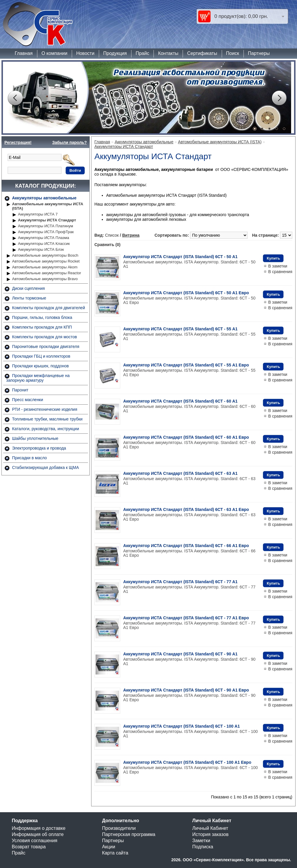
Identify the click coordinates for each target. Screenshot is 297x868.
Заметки (201, 841)
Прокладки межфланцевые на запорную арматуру (38, 378)
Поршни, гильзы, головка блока (42, 317)
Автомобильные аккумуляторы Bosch (45, 255)
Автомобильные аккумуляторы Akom (45, 267)
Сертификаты (202, 53)
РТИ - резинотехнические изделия (45, 409)
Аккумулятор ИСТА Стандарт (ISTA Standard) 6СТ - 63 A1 (180, 473)
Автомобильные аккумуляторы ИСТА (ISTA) (48, 206)
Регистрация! (18, 142)
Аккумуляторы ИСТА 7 (38, 214)
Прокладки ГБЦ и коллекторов (41, 356)
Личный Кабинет (210, 828)
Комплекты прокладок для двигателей (49, 308)
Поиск (233, 53)
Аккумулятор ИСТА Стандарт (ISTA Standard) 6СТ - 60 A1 (180, 401)
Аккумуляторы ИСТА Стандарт (47, 220)
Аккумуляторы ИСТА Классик (44, 244)
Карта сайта (115, 853)
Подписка (203, 847)
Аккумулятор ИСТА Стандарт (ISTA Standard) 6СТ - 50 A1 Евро (186, 293)
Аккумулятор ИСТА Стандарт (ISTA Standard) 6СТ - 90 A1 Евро (186, 690)
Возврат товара (29, 847)
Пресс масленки (28, 400)
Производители (119, 828)
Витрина (131, 235)
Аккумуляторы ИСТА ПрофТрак (46, 232)
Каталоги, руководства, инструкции (46, 429)
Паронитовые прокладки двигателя (46, 346)
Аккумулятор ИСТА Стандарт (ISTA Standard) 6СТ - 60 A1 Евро (186, 437)
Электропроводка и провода (39, 448)
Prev (15, 98)
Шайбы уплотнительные (35, 438)
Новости (85, 53)
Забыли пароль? (69, 142)
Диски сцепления (28, 288)
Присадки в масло (29, 458)
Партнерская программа (129, 834)
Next (279, 98)
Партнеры (259, 53)
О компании (54, 53)
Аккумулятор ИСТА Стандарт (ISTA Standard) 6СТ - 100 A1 (182, 726)
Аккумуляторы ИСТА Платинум (45, 226)
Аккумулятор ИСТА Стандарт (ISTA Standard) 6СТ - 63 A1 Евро (186, 509)
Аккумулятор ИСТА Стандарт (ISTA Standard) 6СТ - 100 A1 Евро (187, 762)
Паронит (20, 390)
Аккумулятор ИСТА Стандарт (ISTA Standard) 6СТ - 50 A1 (180, 257)
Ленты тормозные (29, 298)
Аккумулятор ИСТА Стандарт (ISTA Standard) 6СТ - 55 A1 (180, 329)
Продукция (115, 53)
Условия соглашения (35, 841)
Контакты (168, 53)
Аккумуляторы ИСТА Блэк (41, 249)
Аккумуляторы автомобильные (44, 198)
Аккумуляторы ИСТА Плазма (44, 238)
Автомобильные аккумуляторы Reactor (47, 273)
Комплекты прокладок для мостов (45, 337)
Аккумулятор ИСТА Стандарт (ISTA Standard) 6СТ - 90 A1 (180, 654)
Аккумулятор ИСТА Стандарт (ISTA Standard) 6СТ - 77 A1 (180, 582)
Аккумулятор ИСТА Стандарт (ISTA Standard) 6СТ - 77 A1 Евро (186, 618)
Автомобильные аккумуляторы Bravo (45, 279)
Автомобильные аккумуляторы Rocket (46, 261)
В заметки (278, 266)
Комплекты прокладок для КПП (42, 327)
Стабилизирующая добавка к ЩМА (45, 467)
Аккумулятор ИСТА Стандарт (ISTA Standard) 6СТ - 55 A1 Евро (186, 365)
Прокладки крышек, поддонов (40, 366)
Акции (109, 847)
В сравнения (280, 272)
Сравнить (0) (107, 245)
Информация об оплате (38, 834)
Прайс (142, 53)
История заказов (210, 834)
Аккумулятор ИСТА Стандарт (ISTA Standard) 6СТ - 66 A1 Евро (186, 546)
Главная (24, 53)
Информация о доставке (39, 828)
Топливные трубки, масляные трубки (47, 419)
